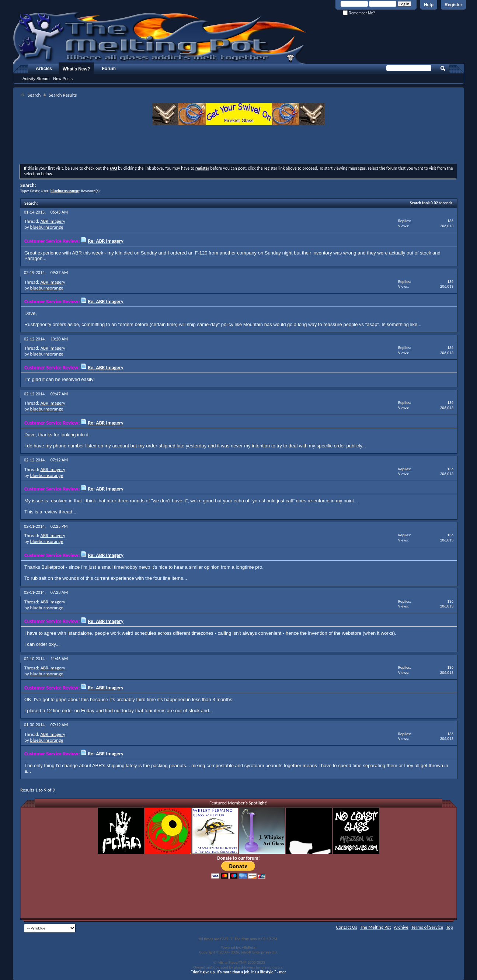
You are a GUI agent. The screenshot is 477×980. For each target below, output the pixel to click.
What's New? (76, 69)
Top (450, 927)
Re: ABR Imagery (105, 241)
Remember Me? (359, 13)
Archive (401, 927)
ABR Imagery (53, 221)
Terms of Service (427, 927)
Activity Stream (36, 79)
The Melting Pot (376, 927)
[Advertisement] (238, 145)
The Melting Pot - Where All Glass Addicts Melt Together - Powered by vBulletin (160, 38)
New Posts (63, 79)
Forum (109, 69)
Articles (44, 69)
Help (429, 5)
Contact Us (347, 927)
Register (453, 5)
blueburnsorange (47, 227)
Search (34, 95)
